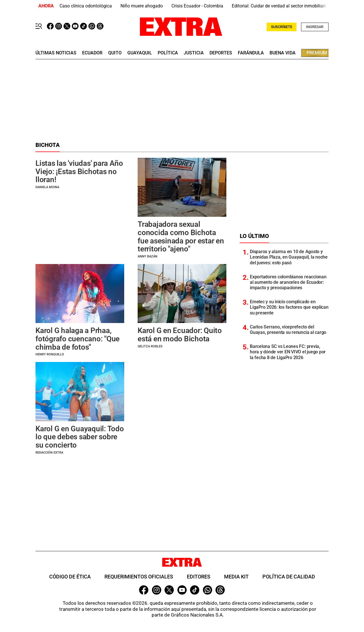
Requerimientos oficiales (139, 577)
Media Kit (236, 577)
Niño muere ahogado (142, 6)
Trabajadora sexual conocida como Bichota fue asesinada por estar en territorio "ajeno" (181, 237)
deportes (221, 53)
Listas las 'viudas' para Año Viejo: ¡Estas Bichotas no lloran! (79, 171)
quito (115, 53)
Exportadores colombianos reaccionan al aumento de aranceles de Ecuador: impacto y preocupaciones (288, 282)
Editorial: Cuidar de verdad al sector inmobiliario (280, 6)
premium (317, 53)
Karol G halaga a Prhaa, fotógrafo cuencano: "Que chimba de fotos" (78, 339)
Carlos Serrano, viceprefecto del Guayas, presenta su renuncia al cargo (288, 330)
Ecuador (92, 53)
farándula (251, 53)
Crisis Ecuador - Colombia (197, 6)
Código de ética (70, 577)
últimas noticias (56, 53)
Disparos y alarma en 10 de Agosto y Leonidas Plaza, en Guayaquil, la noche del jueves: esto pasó (289, 257)
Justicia (194, 53)
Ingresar (315, 27)
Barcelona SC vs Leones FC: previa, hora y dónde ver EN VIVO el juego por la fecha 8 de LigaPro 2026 (288, 352)
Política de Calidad (289, 577)
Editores (199, 577)
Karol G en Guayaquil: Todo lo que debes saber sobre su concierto (80, 437)
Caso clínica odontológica (86, 6)
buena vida (283, 53)
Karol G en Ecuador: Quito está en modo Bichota (180, 335)
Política (168, 53)
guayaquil (140, 53)
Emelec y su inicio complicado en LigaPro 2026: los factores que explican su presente (289, 307)
